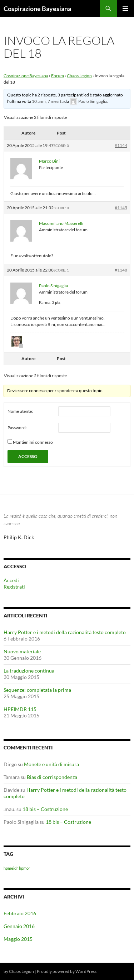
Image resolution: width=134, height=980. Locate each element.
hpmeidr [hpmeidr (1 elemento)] (11, 868)
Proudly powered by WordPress (67, 971)
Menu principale (125, 9)
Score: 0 (61, 146)
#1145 (121, 208)
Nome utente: (20, 411)
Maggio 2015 (18, 939)
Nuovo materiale (22, 651)
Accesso (28, 456)
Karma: (45, 302)
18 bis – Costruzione (45, 809)
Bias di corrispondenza (52, 777)
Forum (58, 76)
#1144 (121, 145)
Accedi (11, 580)
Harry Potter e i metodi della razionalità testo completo (65, 632)
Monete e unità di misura (51, 764)
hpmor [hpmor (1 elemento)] (24, 868)
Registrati (14, 587)
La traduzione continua (29, 671)
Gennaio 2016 (19, 926)
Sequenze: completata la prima (37, 690)
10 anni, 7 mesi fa (48, 101)
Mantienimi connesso (33, 442)
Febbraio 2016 (20, 913)
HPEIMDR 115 (20, 709)
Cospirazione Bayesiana (37, 9)
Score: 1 (61, 270)
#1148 (121, 270)
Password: (17, 428)
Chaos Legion (79, 76)
